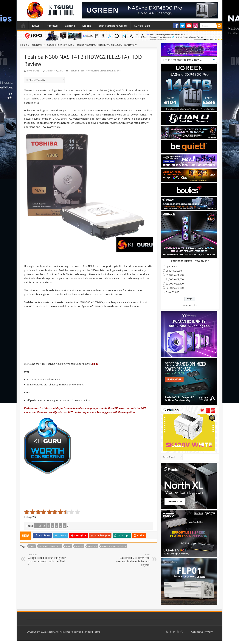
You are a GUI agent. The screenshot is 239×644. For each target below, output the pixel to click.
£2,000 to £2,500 (175, 284)
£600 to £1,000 (174, 271)
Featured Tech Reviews (59, 45)
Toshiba (92, 546)
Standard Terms (91, 632)
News (36, 26)
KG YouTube (142, 26)
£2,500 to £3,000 (175, 288)
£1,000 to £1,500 (175, 275)
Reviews (52, 26)
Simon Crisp (33, 71)
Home (24, 25)
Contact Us (197, 632)
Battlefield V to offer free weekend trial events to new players (130, 560)
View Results (190, 305)
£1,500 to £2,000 (175, 279)
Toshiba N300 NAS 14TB (114, 546)
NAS (109, 71)
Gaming (70, 26)
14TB (32, 546)
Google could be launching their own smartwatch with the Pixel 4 (47, 560)
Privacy (209, 632)
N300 (68, 546)
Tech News (36, 45)
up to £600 (172, 266)
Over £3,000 (172, 292)
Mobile (87, 26)
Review (79, 546)
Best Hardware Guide (113, 26)
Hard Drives (100, 71)
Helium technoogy (50, 546)
